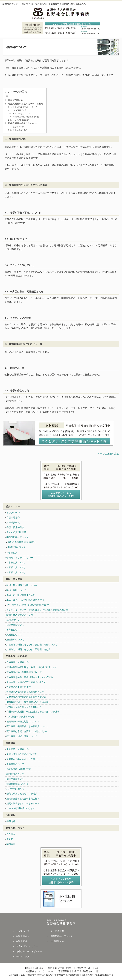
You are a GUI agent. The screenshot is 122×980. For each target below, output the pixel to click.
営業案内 (11, 834)
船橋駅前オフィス (17, 547)
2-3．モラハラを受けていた (20, 114)
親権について (13, 620)
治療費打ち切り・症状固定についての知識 (27, 702)
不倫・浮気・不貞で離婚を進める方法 (25, 600)
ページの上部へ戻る (108, 454)
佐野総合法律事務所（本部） (22, 542)
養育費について (14, 630)
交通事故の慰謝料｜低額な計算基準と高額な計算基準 (33, 712)
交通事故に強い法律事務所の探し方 (24, 672)
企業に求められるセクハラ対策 (22, 794)
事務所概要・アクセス (17, 537)
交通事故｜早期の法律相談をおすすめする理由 (30, 677)
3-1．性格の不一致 (16, 127)
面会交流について (15, 625)
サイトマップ (23, 957)
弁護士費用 (21, 941)
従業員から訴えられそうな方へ (22, 759)
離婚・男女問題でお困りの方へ (22, 585)
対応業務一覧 (13, 523)
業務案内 (11, 844)
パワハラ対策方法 (15, 789)
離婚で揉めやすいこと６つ (20, 615)
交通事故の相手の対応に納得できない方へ (27, 697)
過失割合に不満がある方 (19, 687)
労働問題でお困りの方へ (19, 749)
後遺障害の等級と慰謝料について (23, 722)
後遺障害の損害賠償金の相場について (25, 692)
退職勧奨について (15, 764)
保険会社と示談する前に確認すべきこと (26, 682)
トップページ (13, 513)
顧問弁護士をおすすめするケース (23, 804)
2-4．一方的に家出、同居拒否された (24, 117)
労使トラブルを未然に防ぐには (22, 754)
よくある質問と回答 (16, 532)
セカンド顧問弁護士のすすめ (21, 808)
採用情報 (11, 821)
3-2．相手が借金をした (18, 130)
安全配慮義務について (17, 784)
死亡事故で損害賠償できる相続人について (27, 726)
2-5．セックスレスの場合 (19, 120)
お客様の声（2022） (16, 563)
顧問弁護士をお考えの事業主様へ (23, 799)
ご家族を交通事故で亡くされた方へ (24, 707)
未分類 (10, 839)
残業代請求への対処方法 (19, 769)
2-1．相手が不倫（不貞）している (23, 107)
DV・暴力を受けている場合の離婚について (28, 605)
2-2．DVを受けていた (17, 110)
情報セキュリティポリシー (20, 558)
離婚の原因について (16, 590)
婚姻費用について (15, 640)
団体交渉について (15, 779)
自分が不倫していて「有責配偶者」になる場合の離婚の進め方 (37, 610)
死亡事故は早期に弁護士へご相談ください (27, 731)
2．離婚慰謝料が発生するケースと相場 (24, 104)
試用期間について (15, 774)
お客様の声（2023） (16, 568)
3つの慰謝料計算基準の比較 (20, 717)
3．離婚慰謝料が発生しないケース (22, 123)
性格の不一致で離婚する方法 (21, 595)
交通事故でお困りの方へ (19, 662)
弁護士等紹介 (13, 518)
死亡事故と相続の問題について (22, 736)
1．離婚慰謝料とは (14, 100)
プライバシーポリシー (27, 946)
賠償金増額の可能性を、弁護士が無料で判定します (32, 667)
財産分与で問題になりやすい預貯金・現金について (32, 645)
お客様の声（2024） (16, 573)
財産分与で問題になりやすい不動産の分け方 (29, 649)
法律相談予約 (57, 941)
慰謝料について (14, 635)
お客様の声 (12, 553)
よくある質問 (57, 931)
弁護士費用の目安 (15, 527)
